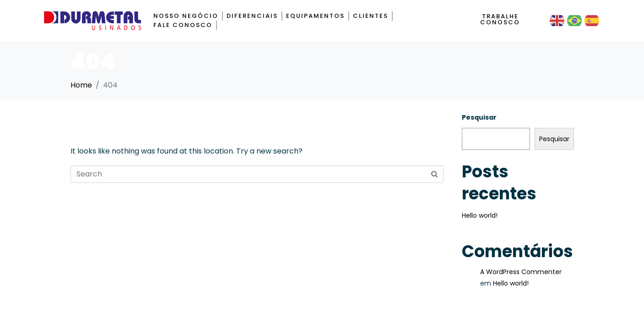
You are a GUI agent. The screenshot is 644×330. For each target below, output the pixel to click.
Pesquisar (479, 117)
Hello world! (480, 215)
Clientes (371, 16)
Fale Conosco (183, 25)
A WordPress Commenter (521, 272)
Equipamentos (315, 16)
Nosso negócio (186, 16)
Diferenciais (252, 16)
